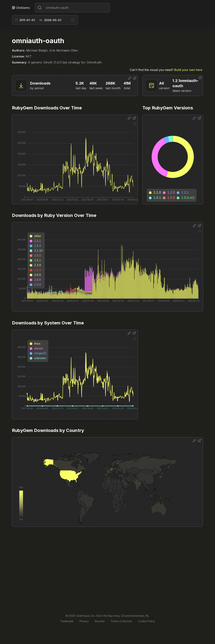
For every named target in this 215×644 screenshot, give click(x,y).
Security (100, 621)
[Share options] (130, 78)
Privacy (84, 621)
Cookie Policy (147, 621)
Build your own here (188, 70)
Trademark (67, 621)
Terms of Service (121, 621)
